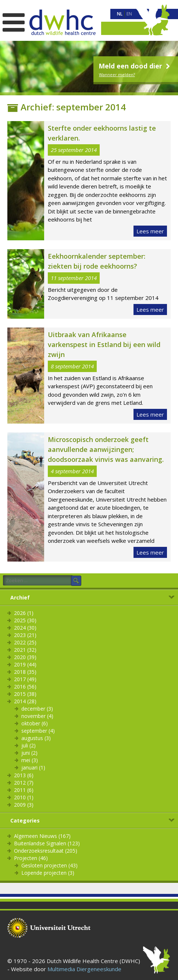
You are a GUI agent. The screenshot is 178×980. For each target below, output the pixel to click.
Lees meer (150, 231)
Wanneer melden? (117, 75)
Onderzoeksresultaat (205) (46, 851)
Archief (20, 597)
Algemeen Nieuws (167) (42, 836)
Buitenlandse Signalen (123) (47, 843)
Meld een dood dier (135, 66)
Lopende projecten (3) (48, 873)
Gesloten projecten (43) (49, 865)
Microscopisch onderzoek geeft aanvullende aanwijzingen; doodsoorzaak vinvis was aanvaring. (106, 449)
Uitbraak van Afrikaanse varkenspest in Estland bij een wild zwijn (104, 344)
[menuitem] (120, 14)
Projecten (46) (31, 858)
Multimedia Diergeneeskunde (84, 969)
